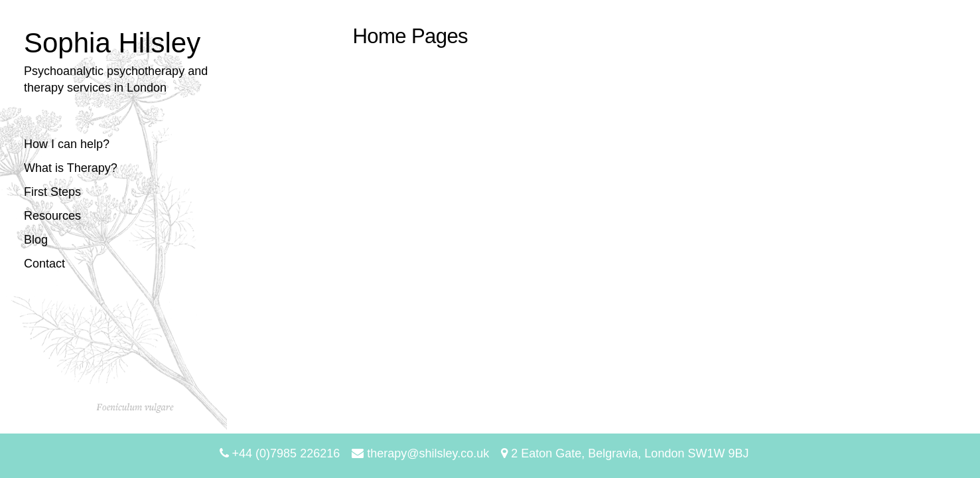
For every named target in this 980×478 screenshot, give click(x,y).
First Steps (52, 192)
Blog (36, 240)
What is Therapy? (71, 168)
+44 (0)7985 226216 (280, 453)
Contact (44, 264)
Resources (52, 216)
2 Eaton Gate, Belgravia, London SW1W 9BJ (625, 453)
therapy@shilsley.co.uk (420, 453)
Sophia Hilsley (112, 43)
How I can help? (67, 144)
